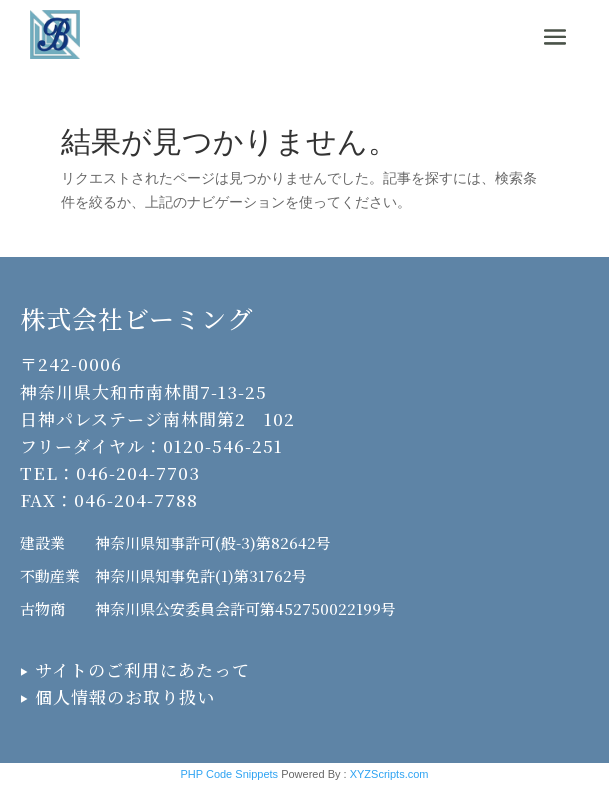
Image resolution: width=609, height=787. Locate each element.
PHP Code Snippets (229, 774)
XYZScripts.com (389, 774)
